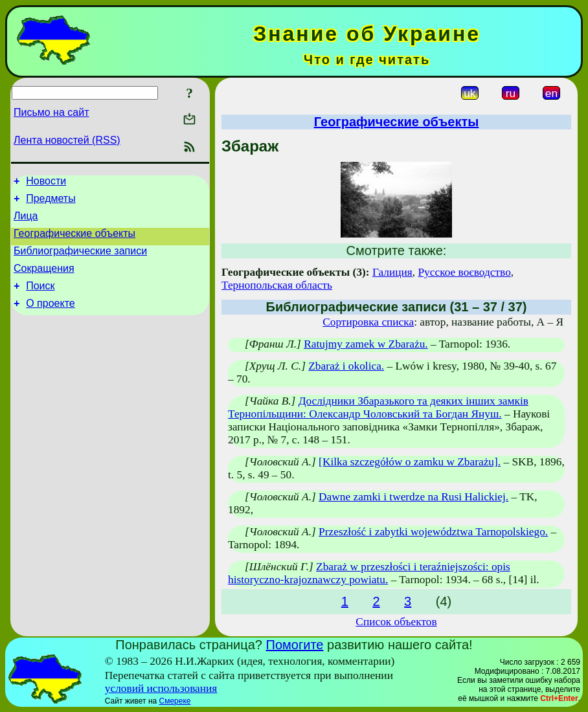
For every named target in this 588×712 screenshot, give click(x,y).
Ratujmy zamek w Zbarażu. (366, 344)
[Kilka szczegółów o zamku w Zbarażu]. (410, 462)
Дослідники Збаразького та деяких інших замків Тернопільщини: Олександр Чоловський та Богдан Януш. (378, 407)
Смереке (175, 701)
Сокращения (44, 280)
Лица (26, 222)
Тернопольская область (277, 285)
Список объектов (396, 622)
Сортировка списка (368, 322)
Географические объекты (74, 241)
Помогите (295, 645)
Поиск (40, 299)
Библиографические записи (80, 261)
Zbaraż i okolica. (346, 366)
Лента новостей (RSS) (67, 140)
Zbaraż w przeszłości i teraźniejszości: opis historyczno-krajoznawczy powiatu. (369, 573)
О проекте (50, 319)
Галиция (392, 272)
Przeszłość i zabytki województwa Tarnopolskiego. (433, 532)
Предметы (51, 202)
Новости (46, 183)
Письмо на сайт (51, 112)
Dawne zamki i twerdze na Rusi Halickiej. (413, 497)
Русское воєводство (464, 272)
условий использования (161, 688)
